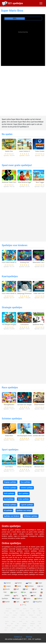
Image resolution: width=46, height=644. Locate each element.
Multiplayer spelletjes (31, 516)
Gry (16, 595)
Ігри (24, 592)
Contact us (18, 637)
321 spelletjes (15, 3)
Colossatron (24, 324)
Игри (26, 602)
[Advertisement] (23, 52)
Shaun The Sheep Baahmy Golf (28, 467)
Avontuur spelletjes (10, 488)
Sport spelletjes (10, 450)
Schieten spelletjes (12, 419)
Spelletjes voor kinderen (15, 245)
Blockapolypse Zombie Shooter (28, 436)
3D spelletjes (8, 510)
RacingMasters (9, 405)
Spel (26, 589)
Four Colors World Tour (10, 262)
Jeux (40, 586)
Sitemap (29, 637)
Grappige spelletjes (10, 482)
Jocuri (33, 592)
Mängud (16, 599)
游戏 (32, 630)
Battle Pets (9, 151)
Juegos (7, 586)
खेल (27, 630)
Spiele (18, 586)
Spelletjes (30, 586)
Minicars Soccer (40, 467)
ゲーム (23, 605)
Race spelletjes (10, 387)
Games (8, 583)
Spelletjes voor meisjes (24, 510)
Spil (35, 589)
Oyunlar (14, 617)
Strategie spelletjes (12, 307)
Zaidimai (38, 599)
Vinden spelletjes (23, 499)
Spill (16, 589)
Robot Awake (40, 151)
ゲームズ (39, 630)
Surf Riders (9, 467)
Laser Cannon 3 (24, 151)
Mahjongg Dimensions (25, 293)
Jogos (39, 583)
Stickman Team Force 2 (10, 182)
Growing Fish (24, 262)
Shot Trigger (40, 182)
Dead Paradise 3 (40, 405)
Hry (25, 595)
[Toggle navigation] (41, 3)
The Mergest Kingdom (10, 324)
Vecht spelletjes (9, 493)
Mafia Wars (9, 436)
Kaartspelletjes (10, 276)
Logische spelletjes (27, 505)
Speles (27, 599)
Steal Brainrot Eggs (25, 182)
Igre (33, 595)
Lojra (17, 602)
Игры (29, 583)
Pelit (11, 613)
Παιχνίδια (37, 602)
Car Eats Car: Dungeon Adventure (29, 405)
